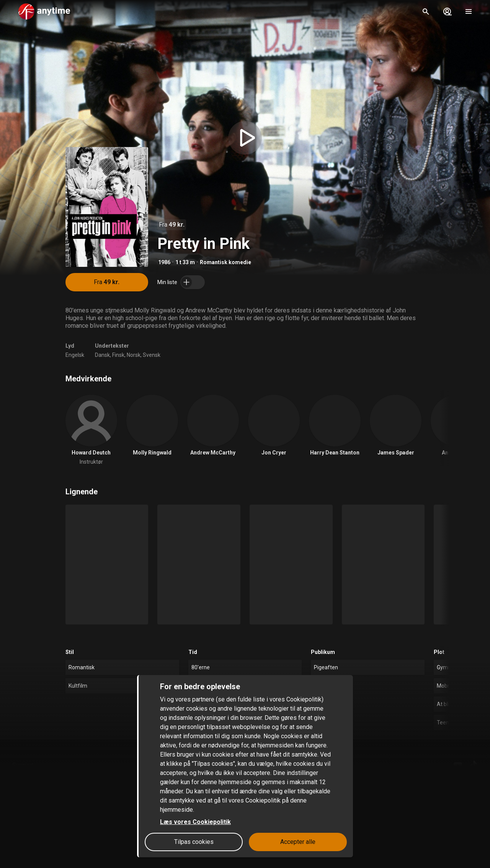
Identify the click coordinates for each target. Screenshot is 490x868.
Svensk (152, 355)
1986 (164, 262)
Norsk (134, 355)
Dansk (102, 355)
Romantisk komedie (225, 262)
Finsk (118, 355)
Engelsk (75, 355)
